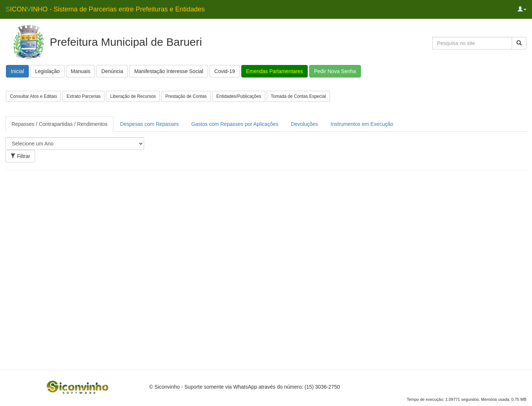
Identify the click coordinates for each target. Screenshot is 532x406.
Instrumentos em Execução (362, 124)
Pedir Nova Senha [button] (335, 71)
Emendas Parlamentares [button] (274, 71)
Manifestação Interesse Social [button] (169, 71)
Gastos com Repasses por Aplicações (235, 124)
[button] (522, 9)
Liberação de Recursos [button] (133, 96)
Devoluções (304, 124)
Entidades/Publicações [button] (239, 96)
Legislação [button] (47, 71)
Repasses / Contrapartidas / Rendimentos (59, 124)
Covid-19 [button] (225, 71)
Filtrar (20, 156)
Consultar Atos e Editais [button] (33, 96)
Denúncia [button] (112, 71)
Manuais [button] (81, 71)
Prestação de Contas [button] (186, 96)
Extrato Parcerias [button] (83, 96)
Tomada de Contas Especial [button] (298, 96)
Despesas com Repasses (149, 124)
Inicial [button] (17, 71)
